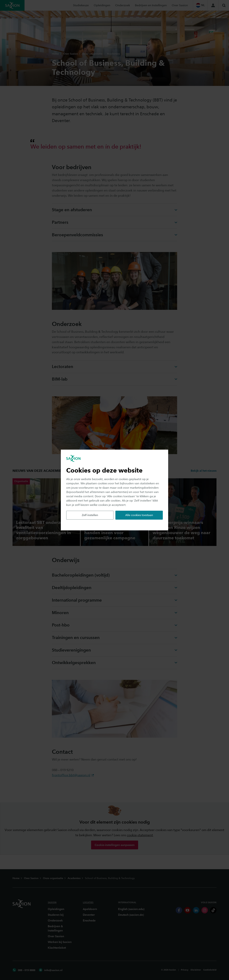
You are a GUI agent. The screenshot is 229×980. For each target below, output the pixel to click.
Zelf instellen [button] (90, 515)
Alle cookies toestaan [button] (139, 515)
